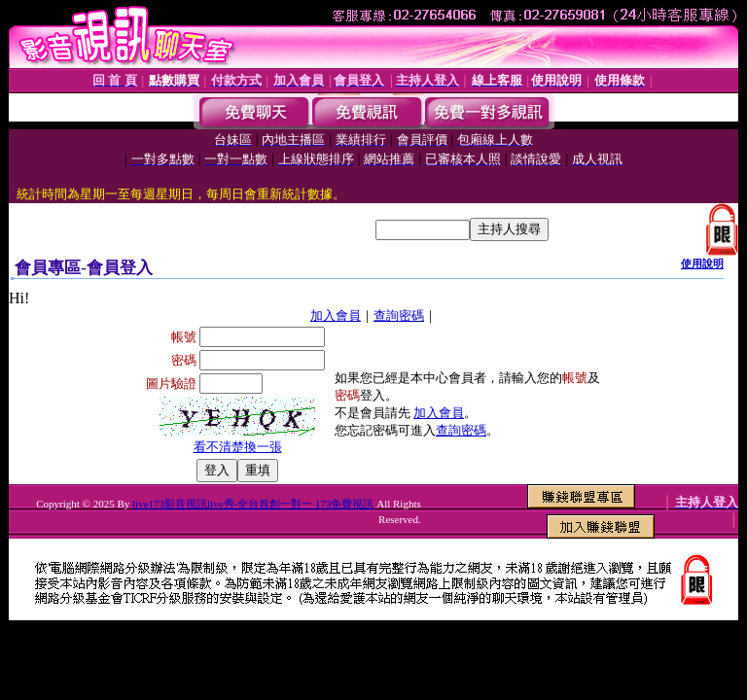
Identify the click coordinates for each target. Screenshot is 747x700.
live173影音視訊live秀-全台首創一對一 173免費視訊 (253, 504)
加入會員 (336, 315)
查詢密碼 (399, 315)
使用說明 (702, 263)
